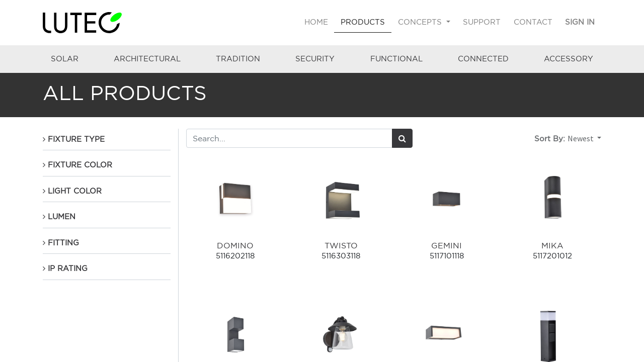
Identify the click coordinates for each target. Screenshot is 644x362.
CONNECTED (483, 59)
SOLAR (65, 59)
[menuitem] (316, 22)
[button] (584, 138)
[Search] (402, 138)
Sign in (580, 22)
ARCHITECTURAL (147, 59)
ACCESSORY (569, 59)
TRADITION (238, 59)
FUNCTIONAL (396, 59)
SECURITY (315, 59)
